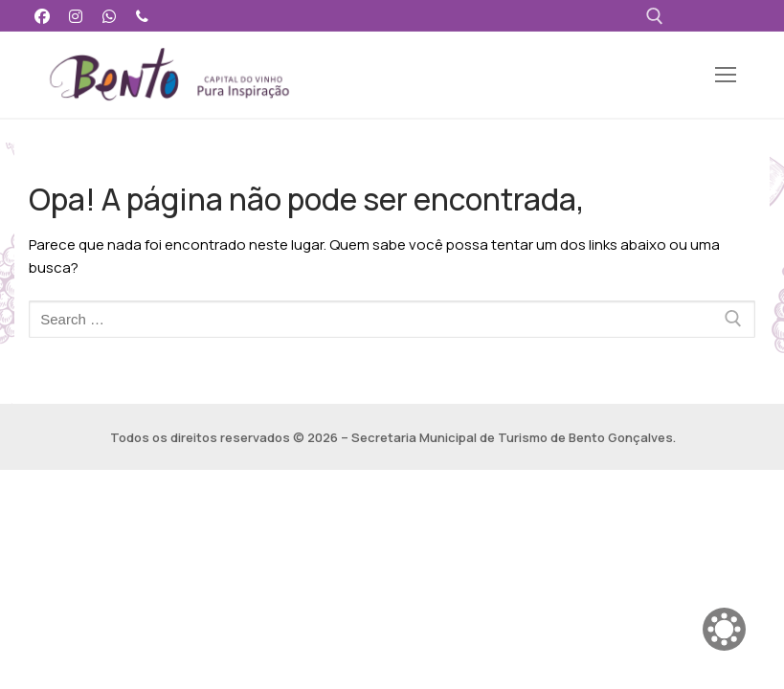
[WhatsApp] (110, 16)
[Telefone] (142, 16)
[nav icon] (726, 75)
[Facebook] (43, 16)
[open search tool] (655, 16)
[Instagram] (76, 16)
